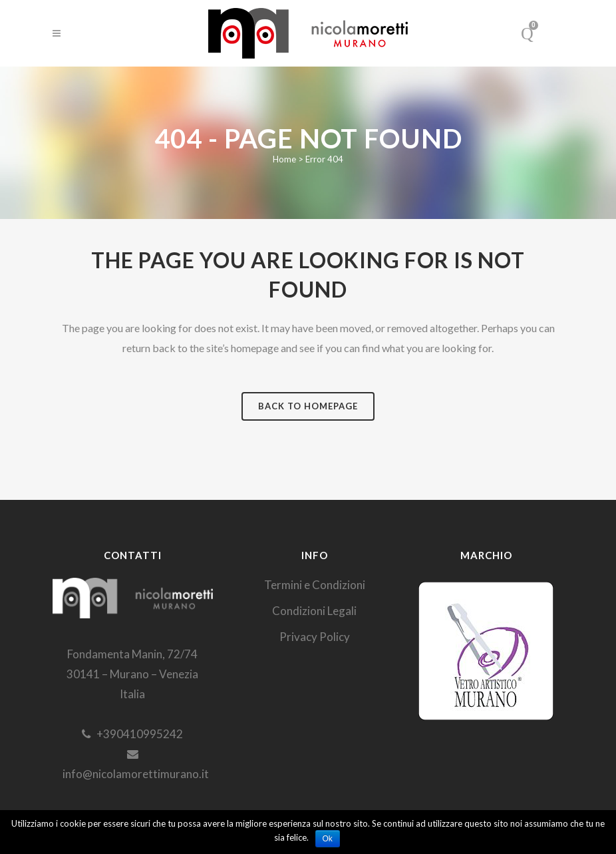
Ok (328, 839)
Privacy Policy (315, 637)
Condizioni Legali (314, 611)
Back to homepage (308, 406)
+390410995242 (132, 734)
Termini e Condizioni (315, 585)
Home (284, 159)
